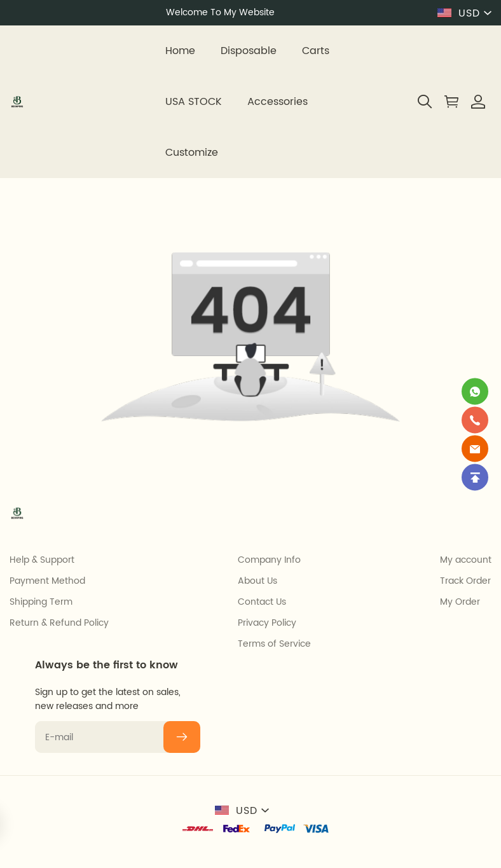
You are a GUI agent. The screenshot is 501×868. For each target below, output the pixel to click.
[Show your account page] (478, 102)
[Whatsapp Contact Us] (475, 391)
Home (180, 51)
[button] (425, 102)
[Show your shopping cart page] (451, 102)
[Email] (475, 448)
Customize (192, 153)
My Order (460, 602)
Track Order (465, 581)
